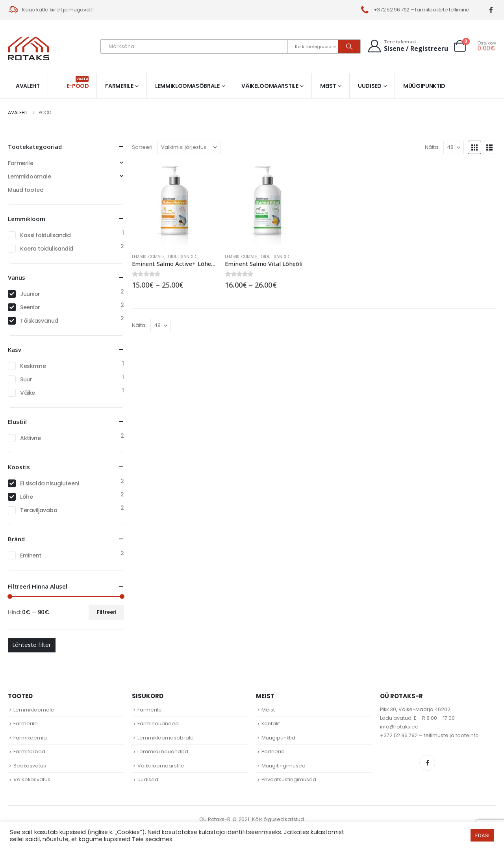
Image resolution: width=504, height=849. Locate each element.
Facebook (427, 763)
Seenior (30, 307)
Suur (26, 379)
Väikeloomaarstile (270, 86)
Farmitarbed (29, 751)
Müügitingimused (283, 766)
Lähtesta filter (32, 645)
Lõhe (26, 497)
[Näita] (454, 147)
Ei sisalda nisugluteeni (49, 483)
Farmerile (119, 86)
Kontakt (271, 724)
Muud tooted (26, 190)
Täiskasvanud (39, 321)
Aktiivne (31, 438)
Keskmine (33, 366)
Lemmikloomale (148, 257)
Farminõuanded (158, 724)
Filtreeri (107, 612)
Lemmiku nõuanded (163, 751)
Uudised (370, 86)
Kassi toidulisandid (45, 235)
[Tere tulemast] (407, 46)
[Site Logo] (29, 48)
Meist (328, 86)
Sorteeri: (143, 147)
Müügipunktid (424, 86)
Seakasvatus (30, 766)
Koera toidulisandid (47, 249)
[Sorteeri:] (189, 147)
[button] (474, 147)
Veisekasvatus (32, 779)
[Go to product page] (174, 204)
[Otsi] (349, 46)
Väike (28, 393)
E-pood (78, 83)
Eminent (31, 555)
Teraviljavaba (39, 510)
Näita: (432, 147)
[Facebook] (491, 10)
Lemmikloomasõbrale (187, 86)
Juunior (30, 294)
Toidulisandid (181, 257)
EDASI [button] (482, 835)
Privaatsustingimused (289, 779)
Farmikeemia (30, 738)
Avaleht (28, 86)
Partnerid (273, 751)
